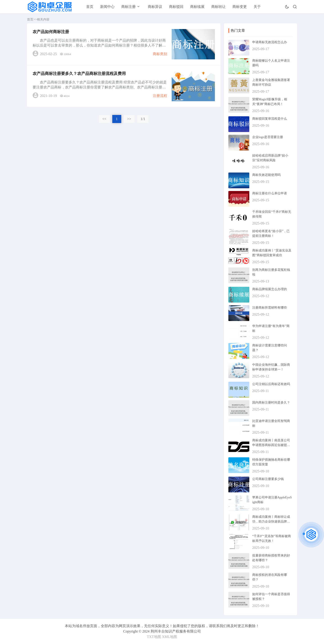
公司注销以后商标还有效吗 (271, 384)
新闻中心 (107, 7)
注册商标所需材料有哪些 (270, 308)
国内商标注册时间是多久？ (271, 403)
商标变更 (240, 7)
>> (129, 119)
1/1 (143, 119)
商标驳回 (176, 7)
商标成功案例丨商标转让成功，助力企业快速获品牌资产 (271, 522)
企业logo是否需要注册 (268, 137)
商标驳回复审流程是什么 (270, 119)
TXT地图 (154, 637)
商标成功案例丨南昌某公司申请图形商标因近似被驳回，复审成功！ (271, 445)
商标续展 (197, 7)
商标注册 (128, 7)
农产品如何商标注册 (51, 32)
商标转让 (218, 7)
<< (104, 119)
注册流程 (160, 96)
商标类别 (160, 54)
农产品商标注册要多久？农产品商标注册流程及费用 (79, 74)
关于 (257, 7)
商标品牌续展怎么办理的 (270, 289)
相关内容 (43, 19)
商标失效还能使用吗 (266, 175)
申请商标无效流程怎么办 (270, 42)
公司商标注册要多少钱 (268, 479)
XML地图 (170, 637)
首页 (90, 7)
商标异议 (155, 7)
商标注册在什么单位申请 (270, 193)
